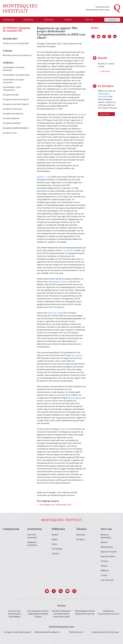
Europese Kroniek (11, 95)
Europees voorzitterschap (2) (16, 104)
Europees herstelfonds (13, 114)
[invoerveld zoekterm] (112, 20)
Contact (104, 575)
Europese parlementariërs (16, 128)
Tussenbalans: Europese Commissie (14, 81)
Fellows (104, 566)
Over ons (106, 529)
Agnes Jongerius (75, 398)
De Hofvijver (57, 549)
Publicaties (58, 529)
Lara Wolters (69, 251)
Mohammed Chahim (58, 282)
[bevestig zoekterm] (106, 20)
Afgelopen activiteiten (32, 544)
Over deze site (107, 580)
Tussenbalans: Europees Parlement (14, 69)
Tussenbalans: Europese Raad (16, 75)
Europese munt (10, 133)
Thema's (81, 529)
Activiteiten (35, 529)
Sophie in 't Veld (44, 177)
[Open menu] (36, 20)
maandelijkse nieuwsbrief (104, 95)
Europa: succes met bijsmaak (16, 43)
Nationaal (81, 535)
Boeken (55, 535)
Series (54, 544)
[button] (48, 591)
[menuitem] (10, 20)
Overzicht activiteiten (32, 536)
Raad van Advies (108, 557)
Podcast (55, 554)
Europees (80, 540)
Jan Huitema (77, 355)
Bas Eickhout (80, 115)
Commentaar (11, 529)
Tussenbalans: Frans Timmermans (12, 89)
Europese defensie (11, 118)
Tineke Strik (65, 429)
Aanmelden (107, 114)
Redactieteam (107, 547)
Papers (55, 540)
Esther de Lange (55, 313)
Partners (105, 561)
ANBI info (105, 571)
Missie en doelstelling (106, 536)
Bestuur (104, 542)
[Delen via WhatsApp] (110, 36)
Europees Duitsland (12, 123)
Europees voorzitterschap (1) (16, 100)
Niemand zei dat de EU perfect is (17, 55)
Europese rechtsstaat (12, 109)
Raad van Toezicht (109, 552)
